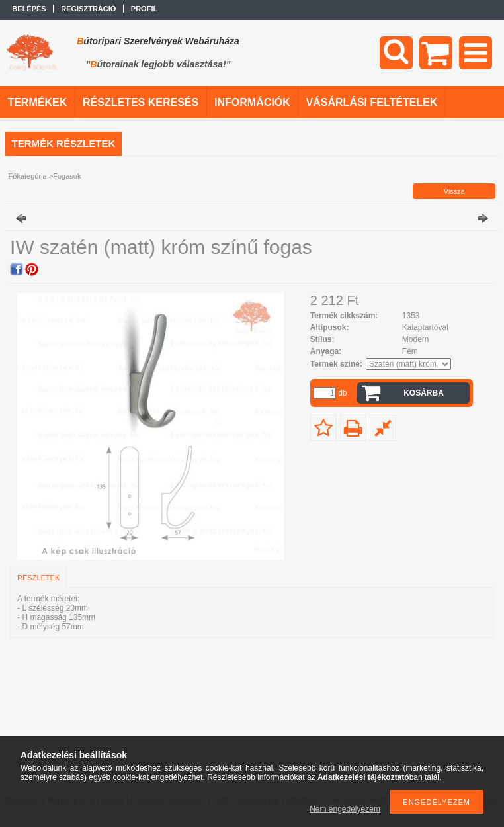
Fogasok (67, 176)
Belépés (29, 9)
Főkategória (28, 176)
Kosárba (424, 393)
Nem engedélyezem (345, 809)
